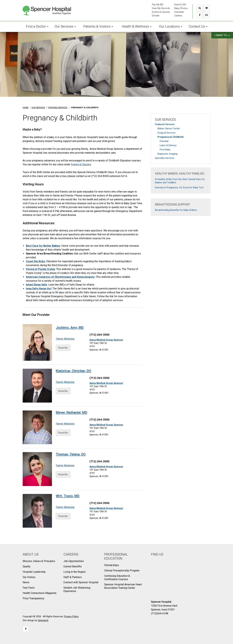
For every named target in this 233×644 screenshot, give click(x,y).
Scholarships (112, 565)
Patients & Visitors (98, 26)
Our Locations (171, 26)
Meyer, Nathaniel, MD (72, 412)
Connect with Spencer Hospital (81, 582)
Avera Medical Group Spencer (106, 340)
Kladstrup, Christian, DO (73, 371)
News (26, 582)
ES (206, 15)
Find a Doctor (37, 26)
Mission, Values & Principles (39, 561)
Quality (27, 566)
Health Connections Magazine (40, 593)
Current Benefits (73, 566)
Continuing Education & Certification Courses (117, 578)
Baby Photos (181, 8)
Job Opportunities (74, 561)
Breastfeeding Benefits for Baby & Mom (176, 210)
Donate (156, 16)
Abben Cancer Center (169, 129)
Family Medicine (65, 339)
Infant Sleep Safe (36, 285)
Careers (178, 16)
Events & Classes (161, 12)
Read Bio (63, 348)
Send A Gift (180, 5)
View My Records (161, 8)
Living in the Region (75, 572)
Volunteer (179, 12)
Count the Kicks (36, 261)
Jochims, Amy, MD (70, 328)
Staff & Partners (73, 577)
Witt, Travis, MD (68, 496)
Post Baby (165, 150)
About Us (31, 554)
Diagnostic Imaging (167, 154)
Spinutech (43, 620)
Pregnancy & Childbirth (171, 137)
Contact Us (198, 26)
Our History (29, 577)
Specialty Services (165, 158)
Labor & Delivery (168, 145)
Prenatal (164, 141)
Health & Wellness (137, 26)
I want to (222, 35)
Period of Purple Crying (40, 269)
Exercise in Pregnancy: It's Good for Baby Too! (179, 188)
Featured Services (165, 124)
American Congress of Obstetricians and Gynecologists (60, 277)
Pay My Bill (158, 5)
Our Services (65, 26)
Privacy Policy (71, 617)
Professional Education (116, 556)
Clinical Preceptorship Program (122, 571)
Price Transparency (33, 598)
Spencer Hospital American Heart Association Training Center (123, 586)
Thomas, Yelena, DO (71, 454)
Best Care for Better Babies (43, 246)
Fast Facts (29, 588)
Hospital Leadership (34, 572)
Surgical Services (166, 133)
